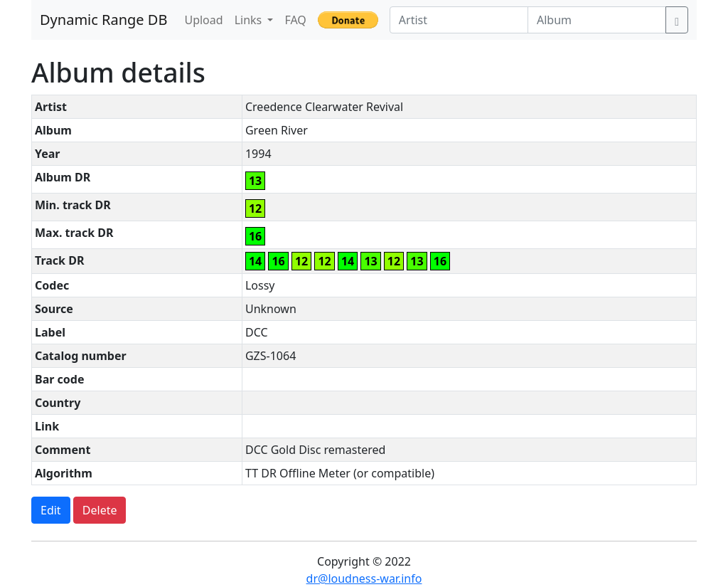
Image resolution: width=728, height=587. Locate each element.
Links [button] (250, 20)
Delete (100, 510)
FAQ (295, 20)
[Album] (597, 20)
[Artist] (459, 20)
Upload (203, 20)
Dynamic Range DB (103, 20)
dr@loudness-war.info (364, 578)
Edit (51, 510)
